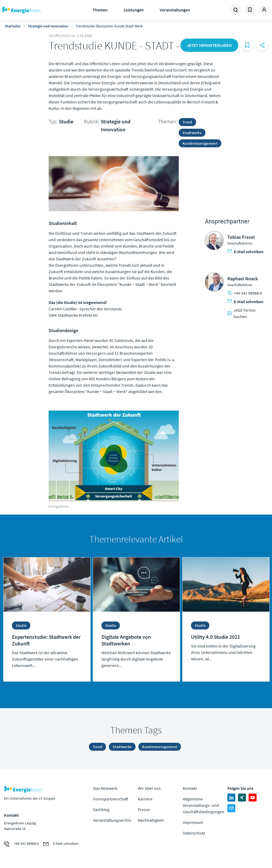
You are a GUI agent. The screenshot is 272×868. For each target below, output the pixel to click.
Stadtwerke (192, 133)
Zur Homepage (35, 10)
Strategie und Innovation (48, 26)
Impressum (193, 822)
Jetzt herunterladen (209, 45)
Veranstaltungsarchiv (112, 820)
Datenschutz (194, 833)
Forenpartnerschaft (111, 799)
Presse (144, 809)
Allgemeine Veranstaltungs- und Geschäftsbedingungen (203, 805)
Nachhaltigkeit (151, 820)
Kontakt (190, 788)
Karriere (145, 799)
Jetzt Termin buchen (242, 313)
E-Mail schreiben (245, 252)
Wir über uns (149, 788)
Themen (100, 10)
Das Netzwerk (105, 788)
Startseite (13, 26)
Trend (187, 122)
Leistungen (134, 10)
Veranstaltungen (175, 10)
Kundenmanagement (200, 143)
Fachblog (101, 809)
